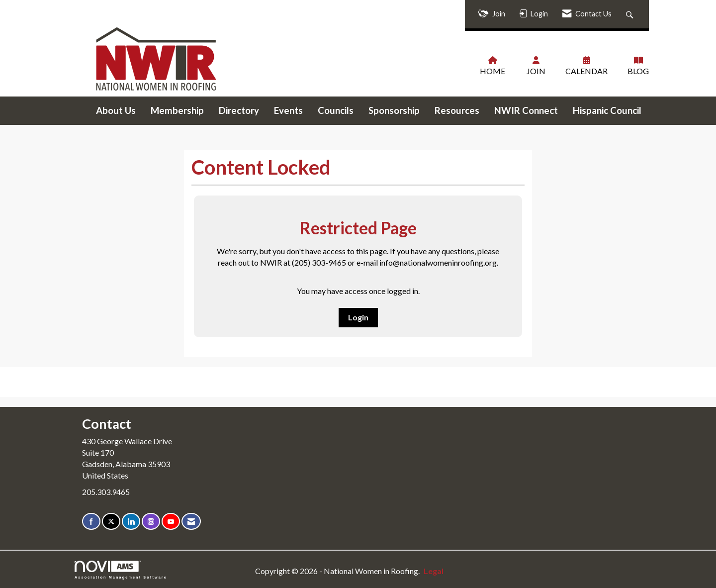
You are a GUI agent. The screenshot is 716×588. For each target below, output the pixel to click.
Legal (434, 571)
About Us (116, 110)
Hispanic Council (607, 110)
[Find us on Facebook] (91, 522)
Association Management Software (121, 570)
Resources (457, 110)
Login (358, 317)
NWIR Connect (526, 110)
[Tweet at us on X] (111, 522)
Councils (336, 110)
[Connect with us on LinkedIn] (131, 522)
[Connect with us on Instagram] (151, 522)
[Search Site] (631, 14)
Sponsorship (394, 110)
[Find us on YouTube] (171, 522)
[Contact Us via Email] (191, 522)
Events (288, 110)
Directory (239, 110)
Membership (177, 110)
